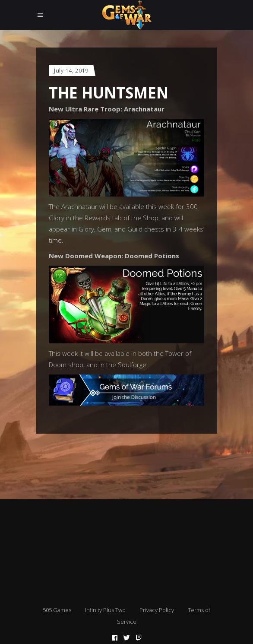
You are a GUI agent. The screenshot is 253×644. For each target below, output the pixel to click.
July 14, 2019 (71, 70)
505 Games (57, 610)
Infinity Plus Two (105, 610)
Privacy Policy (157, 610)
